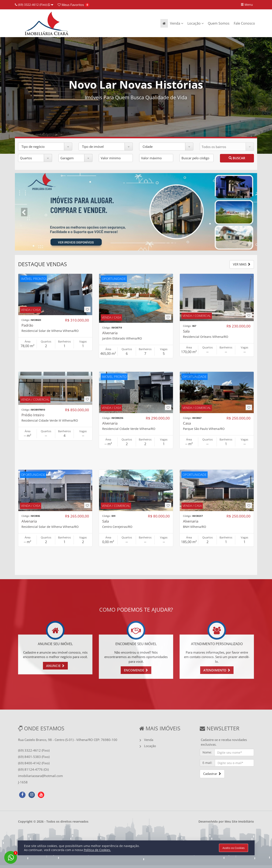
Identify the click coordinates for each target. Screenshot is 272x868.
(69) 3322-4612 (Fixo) (34, 5)
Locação (195, 23)
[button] (45, 147)
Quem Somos (219, 23)
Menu (247, 5)
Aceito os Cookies (234, 848)
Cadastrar (212, 774)
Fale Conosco (244, 23)
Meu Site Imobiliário (239, 821)
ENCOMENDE (136, 670)
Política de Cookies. (97, 850)
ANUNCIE (55, 666)
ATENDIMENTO (217, 670)
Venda (177, 23)
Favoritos (71, 5)
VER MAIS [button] (242, 264)
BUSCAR (237, 158)
